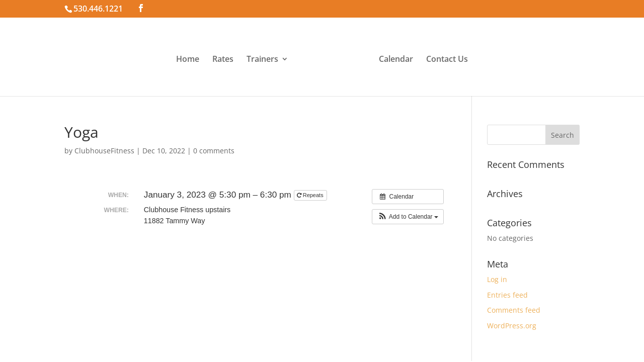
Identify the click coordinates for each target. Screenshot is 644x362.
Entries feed (507, 295)
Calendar (396, 60)
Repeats (311, 195)
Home (188, 60)
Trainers (262, 60)
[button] (408, 217)
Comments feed (514, 310)
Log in (497, 279)
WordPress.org (512, 326)
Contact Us (447, 60)
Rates (223, 60)
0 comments (214, 151)
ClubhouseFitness (104, 151)
